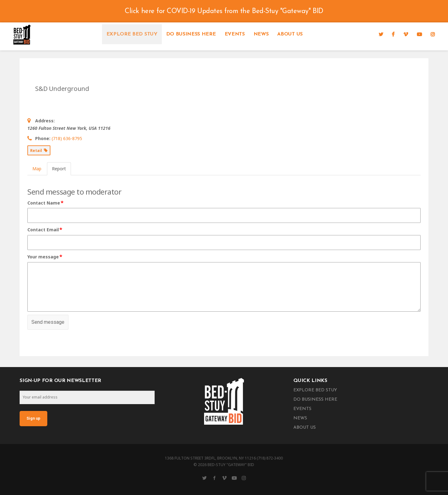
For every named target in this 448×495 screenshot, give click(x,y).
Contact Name (46, 203)
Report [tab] (59, 169)
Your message (45, 257)
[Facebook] (393, 34)
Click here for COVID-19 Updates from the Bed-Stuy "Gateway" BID (224, 11)
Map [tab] (37, 169)
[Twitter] (381, 34)
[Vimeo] (406, 34)
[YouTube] (419, 34)
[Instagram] (433, 34)
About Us (290, 34)
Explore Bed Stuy (132, 34)
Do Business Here (191, 34)
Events (235, 34)
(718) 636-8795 (67, 138)
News (261, 34)
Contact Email (45, 230)
